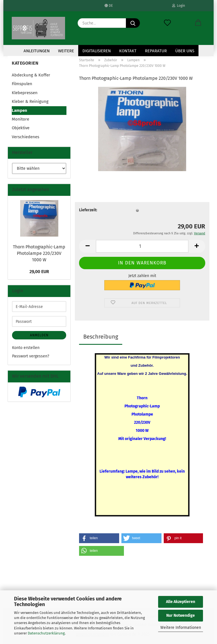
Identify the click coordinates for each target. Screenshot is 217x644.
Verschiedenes (26, 137)
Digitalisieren (97, 51)
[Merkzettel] (167, 23)
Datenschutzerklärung (46, 633)
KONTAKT (128, 51)
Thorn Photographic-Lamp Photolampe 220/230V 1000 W (39, 253)
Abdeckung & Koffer (31, 75)
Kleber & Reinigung (30, 101)
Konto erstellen (26, 348)
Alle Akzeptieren (181, 602)
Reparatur (156, 51)
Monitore (20, 119)
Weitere (66, 51)
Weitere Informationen (181, 628)
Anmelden (39, 335)
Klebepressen (25, 93)
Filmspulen (22, 84)
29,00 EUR (39, 272)
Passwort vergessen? (31, 356)
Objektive (21, 128)
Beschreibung (101, 337)
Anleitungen (37, 51)
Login (179, 6)
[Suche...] (133, 23)
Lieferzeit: (88, 210)
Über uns (185, 51)
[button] (198, 23)
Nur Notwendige (181, 615)
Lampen (19, 110)
